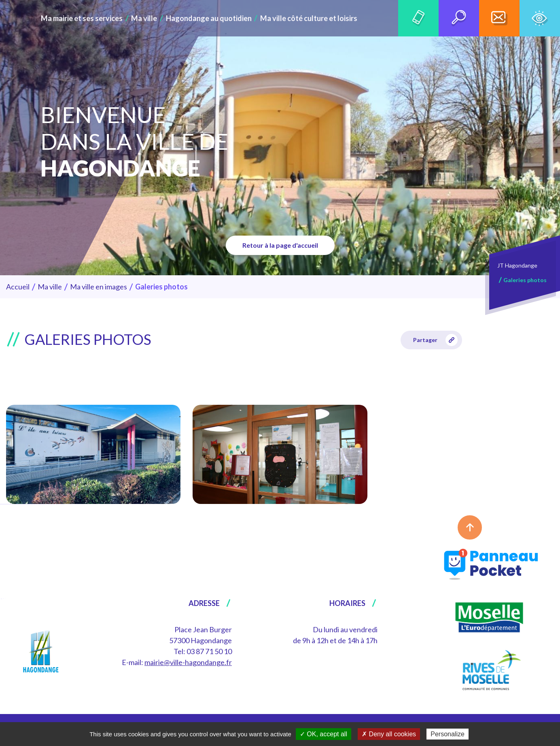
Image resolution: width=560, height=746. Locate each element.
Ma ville (148, 18)
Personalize (448, 734)
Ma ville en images (99, 287)
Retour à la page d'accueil (280, 245)
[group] (93, 454)
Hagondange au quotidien (209, 18)
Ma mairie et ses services (88, 18)
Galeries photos (525, 280)
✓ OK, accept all (323, 734)
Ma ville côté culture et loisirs (304, 18)
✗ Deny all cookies (389, 734)
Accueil (18, 287)
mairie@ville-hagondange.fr (188, 662)
